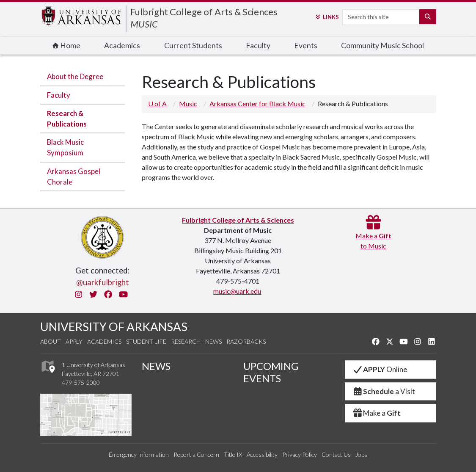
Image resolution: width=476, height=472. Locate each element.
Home (66, 46)
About (51, 341)
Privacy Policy (300, 454)
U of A (157, 104)
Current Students (193, 46)
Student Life (146, 341)
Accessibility (262, 454)
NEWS (156, 366)
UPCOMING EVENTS (271, 372)
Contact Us (336, 454)
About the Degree (75, 76)
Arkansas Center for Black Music (257, 104)
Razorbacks (246, 341)
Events (306, 46)
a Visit (384, 391)
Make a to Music (373, 236)
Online (380, 369)
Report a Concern (196, 454)
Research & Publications (67, 119)
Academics (122, 46)
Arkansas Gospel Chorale (74, 177)
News (213, 341)
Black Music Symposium (65, 147)
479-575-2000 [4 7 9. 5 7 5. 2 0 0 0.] (81, 382)
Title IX (233, 454)
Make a (377, 413)
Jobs (361, 454)
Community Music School (382, 46)
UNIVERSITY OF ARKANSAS (114, 327)
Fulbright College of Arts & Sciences (204, 12)
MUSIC (144, 24)
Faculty (258, 46)
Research (186, 341)
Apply (74, 341)
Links (327, 17)
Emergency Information (139, 454)
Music (188, 104)
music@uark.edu (237, 291)
